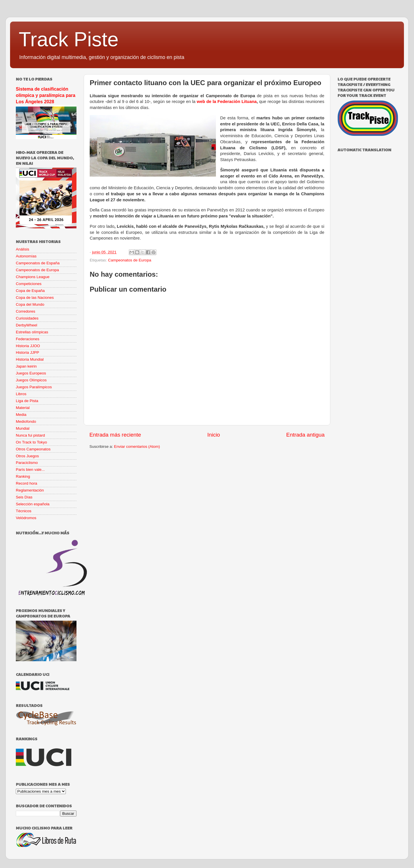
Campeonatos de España (38, 263)
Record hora (26, 483)
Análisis (23, 249)
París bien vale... (30, 470)
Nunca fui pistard (30, 435)
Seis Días (24, 497)
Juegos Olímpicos (31, 380)
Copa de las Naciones (35, 298)
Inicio (214, 435)
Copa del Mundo (30, 304)
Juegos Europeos (31, 373)
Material (23, 408)
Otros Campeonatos (33, 449)
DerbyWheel (26, 325)
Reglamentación (30, 490)
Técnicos (24, 511)
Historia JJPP (27, 352)
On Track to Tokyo (31, 442)
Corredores (26, 311)
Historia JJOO (28, 346)
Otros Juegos (27, 456)
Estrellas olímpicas (32, 332)
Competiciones (29, 284)
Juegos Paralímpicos (34, 387)
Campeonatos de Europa (130, 260)
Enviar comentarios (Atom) (137, 447)
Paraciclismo (27, 463)
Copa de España (30, 291)
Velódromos (26, 518)
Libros (21, 394)
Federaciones (28, 339)
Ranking (23, 476)
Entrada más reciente (115, 435)
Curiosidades (27, 318)
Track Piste (69, 39)
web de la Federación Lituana (227, 102)
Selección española (33, 504)
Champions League (33, 277)
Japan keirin (26, 366)
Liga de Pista (27, 401)
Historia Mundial (30, 359)
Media (21, 415)
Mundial (23, 428)
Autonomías (26, 256)
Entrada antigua (305, 435)
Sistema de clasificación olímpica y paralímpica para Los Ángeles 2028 (46, 95)
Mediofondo (26, 421)
